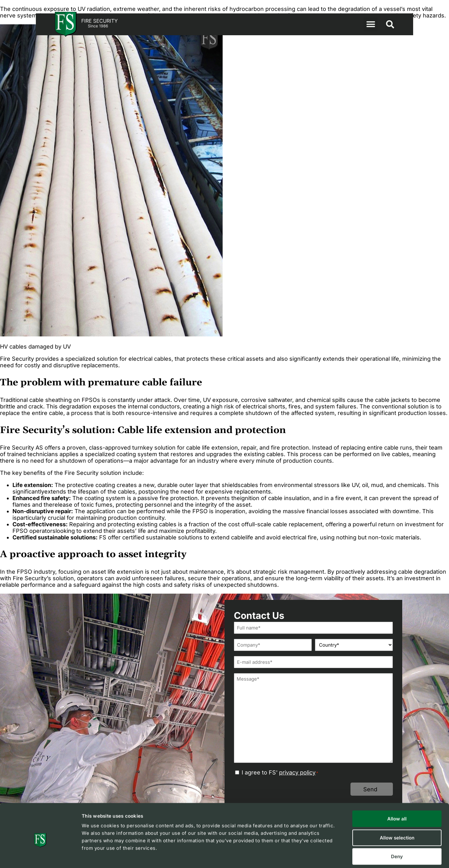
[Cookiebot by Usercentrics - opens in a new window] (40, 856)
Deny (397, 828)
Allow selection (397, 809)
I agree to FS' (280, 772)
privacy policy (297, 772)
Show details (332, 856)
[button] (371, 24)
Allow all (397, 790)
